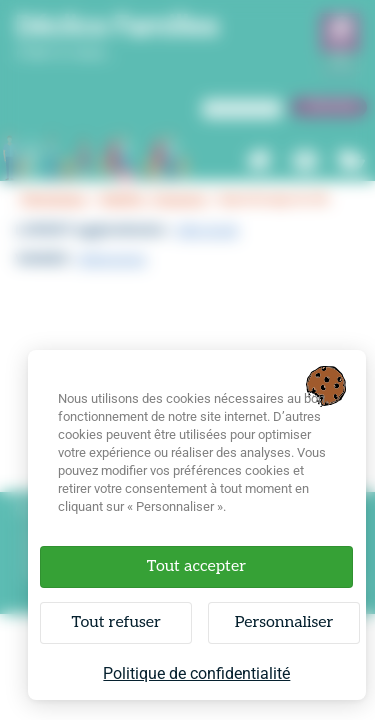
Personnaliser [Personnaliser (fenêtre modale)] (284, 622)
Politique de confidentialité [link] (196, 673)
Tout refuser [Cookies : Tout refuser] (115, 622)
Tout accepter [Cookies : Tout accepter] (196, 566)
